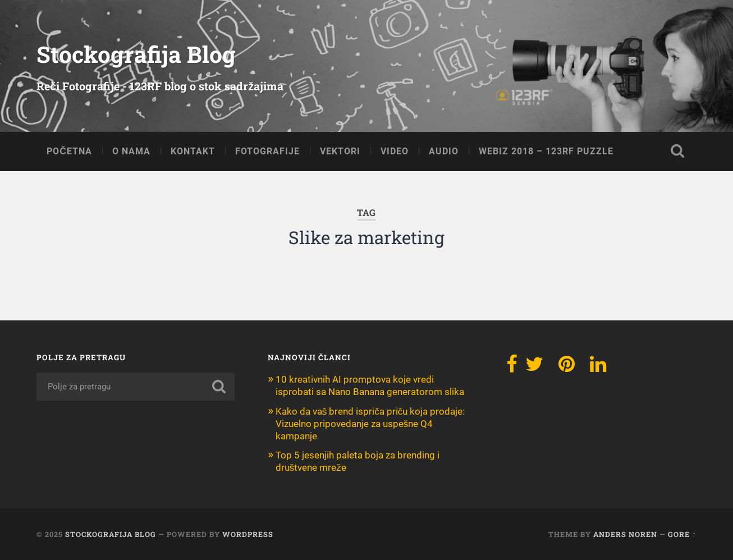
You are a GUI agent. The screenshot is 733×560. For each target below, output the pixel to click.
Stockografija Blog (136, 54)
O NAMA (131, 151)
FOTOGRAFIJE (267, 151)
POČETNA (69, 151)
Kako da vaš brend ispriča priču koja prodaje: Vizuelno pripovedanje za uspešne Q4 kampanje (370, 424)
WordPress (248, 534)
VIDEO (395, 151)
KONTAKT (193, 151)
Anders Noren (625, 534)
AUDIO (444, 151)
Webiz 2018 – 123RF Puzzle (546, 151)
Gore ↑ (682, 534)
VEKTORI (340, 151)
